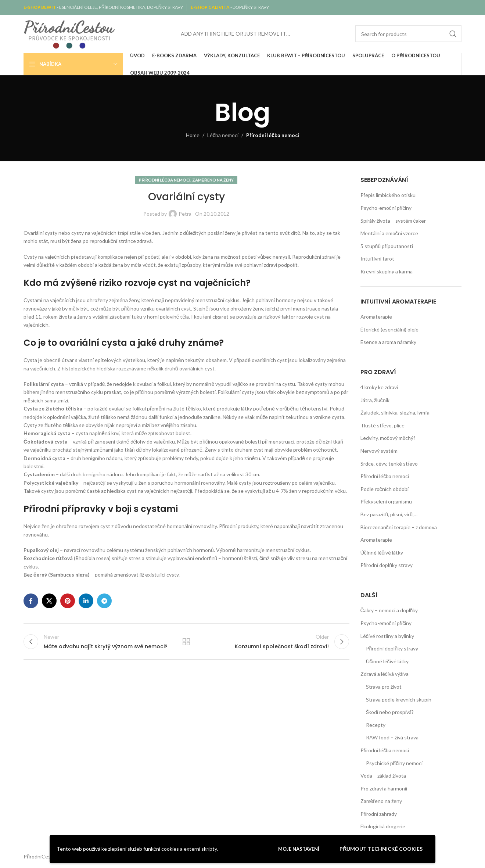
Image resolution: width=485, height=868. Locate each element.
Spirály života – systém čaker (393, 221)
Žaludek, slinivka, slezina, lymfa (395, 413)
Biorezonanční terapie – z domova (399, 527)
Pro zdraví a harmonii (384, 788)
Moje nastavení (299, 849)
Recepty (376, 725)
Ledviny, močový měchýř (388, 438)
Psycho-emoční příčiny (386, 208)
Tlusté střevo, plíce (383, 425)
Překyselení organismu (386, 501)
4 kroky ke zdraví (379, 387)
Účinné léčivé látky (382, 553)
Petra (185, 214)
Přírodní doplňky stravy (387, 565)
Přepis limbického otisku (388, 195)
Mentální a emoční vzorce (389, 233)
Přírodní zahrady (379, 814)
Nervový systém (379, 451)
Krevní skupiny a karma (387, 271)
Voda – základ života (383, 776)
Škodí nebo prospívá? (390, 712)
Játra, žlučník (375, 400)
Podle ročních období (385, 489)
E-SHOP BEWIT (40, 7)
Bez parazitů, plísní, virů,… (389, 514)
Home (193, 135)
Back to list (186, 642)
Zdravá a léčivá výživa (385, 674)
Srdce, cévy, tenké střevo (389, 464)
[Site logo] (69, 33)
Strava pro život (384, 687)
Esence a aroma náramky (388, 342)
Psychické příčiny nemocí (394, 763)
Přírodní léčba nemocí (273, 135)
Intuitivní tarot (377, 259)
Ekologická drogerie (383, 826)
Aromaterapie (376, 317)
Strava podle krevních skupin (399, 700)
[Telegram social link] (104, 601)
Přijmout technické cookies (381, 849)
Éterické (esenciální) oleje (389, 329)
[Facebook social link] (31, 601)
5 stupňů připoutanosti (387, 246)
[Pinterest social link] (68, 601)
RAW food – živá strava (392, 737)
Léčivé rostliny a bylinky (387, 636)
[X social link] (49, 601)
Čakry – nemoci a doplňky (389, 610)
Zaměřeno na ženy (213, 180)
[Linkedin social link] (86, 601)
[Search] (408, 34)
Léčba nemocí (223, 135)
